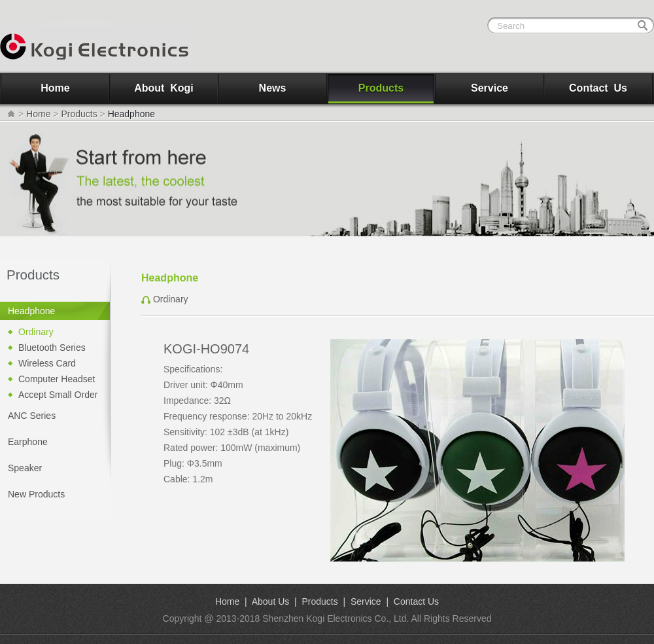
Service (490, 88)
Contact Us (598, 88)
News (273, 88)
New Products (36, 494)
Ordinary (36, 332)
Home (55, 88)
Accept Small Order (58, 395)
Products (381, 88)
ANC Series (32, 416)
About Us (271, 601)
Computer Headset (57, 379)
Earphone (28, 442)
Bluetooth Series (52, 348)
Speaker (25, 468)
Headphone (31, 311)
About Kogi (164, 88)
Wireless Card (47, 363)
